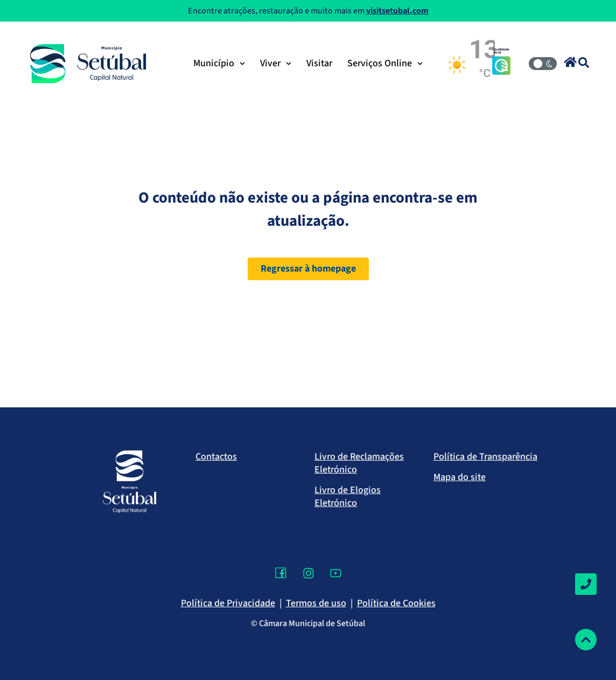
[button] (570, 62)
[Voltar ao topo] (586, 640)
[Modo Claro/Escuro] (543, 64)
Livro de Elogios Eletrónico (348, 497)
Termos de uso (316, 603)
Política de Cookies (396, 603)
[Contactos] (586, 584)
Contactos (216, 457)
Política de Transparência (485, 457)
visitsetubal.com (397, 11)
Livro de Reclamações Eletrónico (359, 463)
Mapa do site (460, 477)
